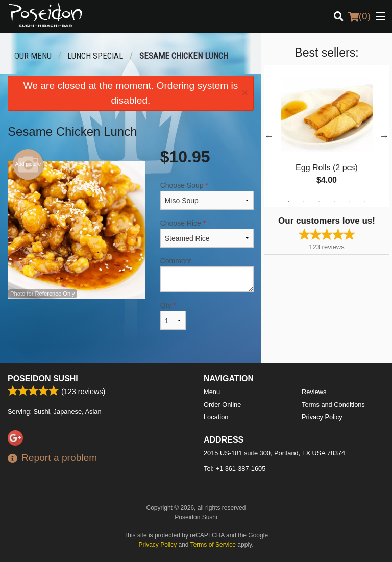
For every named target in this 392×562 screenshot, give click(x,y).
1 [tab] (288, 202)
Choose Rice (207, 233)
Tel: (235, 468)
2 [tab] (304, 202)
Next (384, 136)
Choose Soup (207, 196)
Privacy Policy (322, 417)
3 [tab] (319, 202)
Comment (207, 274)
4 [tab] (334, 202)
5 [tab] (350, 202)
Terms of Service (213, 545)
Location (216, 417)
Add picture (28, 164)
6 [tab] (365, 202)
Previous (269, 136)
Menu (212, 392)
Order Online (222, 405)
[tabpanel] (327, 136)
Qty (173, 315)
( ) (359, 16)
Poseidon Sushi (43, 378)
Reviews (314, 392)
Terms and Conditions (333, 405)
